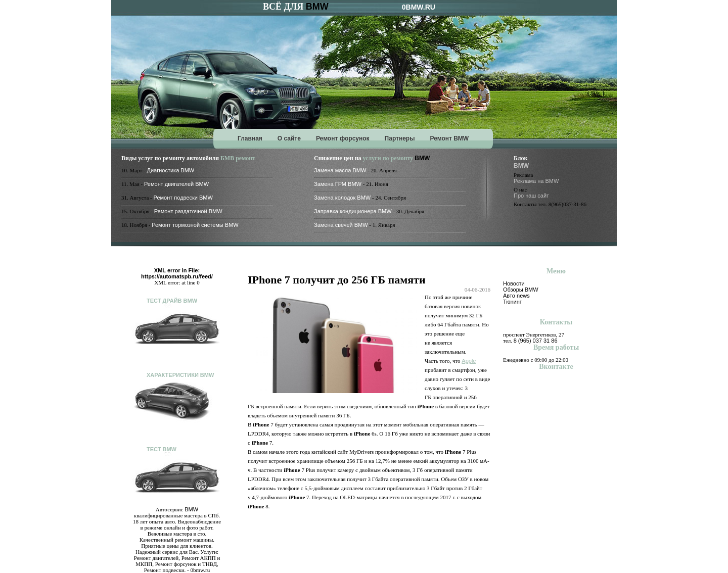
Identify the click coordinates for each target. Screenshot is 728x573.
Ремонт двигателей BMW (176, 184)
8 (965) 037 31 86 (536, 341)
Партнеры (400, 138)
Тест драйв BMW (172, 301)
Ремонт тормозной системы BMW (195, 225)
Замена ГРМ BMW (338, 184)
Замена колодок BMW (342, 198)
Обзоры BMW (521, 290)
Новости (514, 283)
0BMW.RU (419, 7)
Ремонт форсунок (343, 138)
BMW (317, 7)
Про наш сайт (531, 196)
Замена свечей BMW (341, 225)
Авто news (516, 296)
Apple (469, 361)
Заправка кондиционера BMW (353, 211)
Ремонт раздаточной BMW (188, 211)
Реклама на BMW (536, 181)
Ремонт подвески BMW (183, 198)
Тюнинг (512, 302)
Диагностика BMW (171, 170)
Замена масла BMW (340, 170)
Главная (250, 138)
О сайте (289, 138)
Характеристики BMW (180, 375)
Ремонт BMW (449, 138)
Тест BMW (162, 449)
